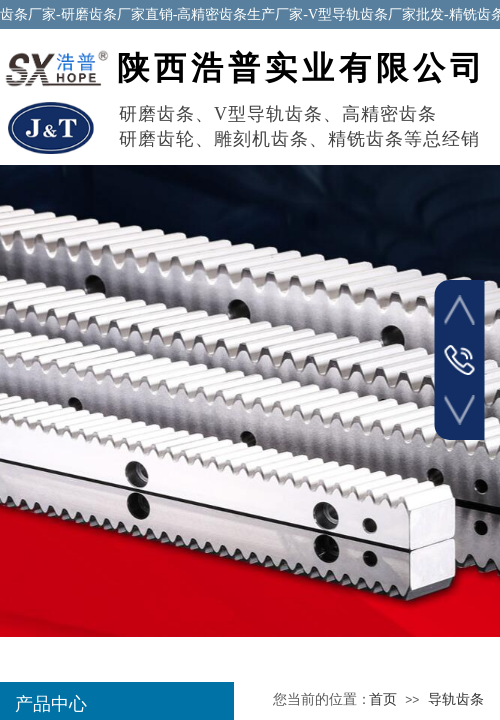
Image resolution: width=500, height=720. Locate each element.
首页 (383, 699)
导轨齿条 (456, 699)
